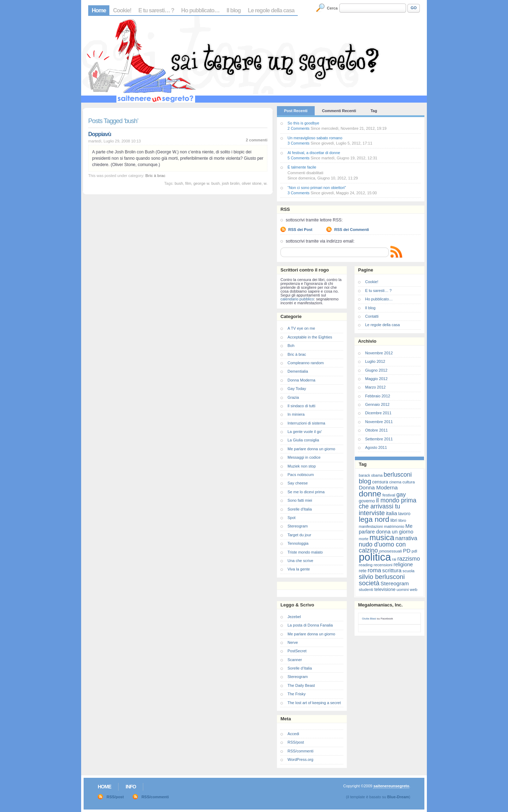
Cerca (332, 8)
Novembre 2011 (379, 422)
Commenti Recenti (339, 111)
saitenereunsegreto (391, 786)
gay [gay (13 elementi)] (401, 494)
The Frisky (297, 694)
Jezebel (294, 617)
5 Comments (298, 158)
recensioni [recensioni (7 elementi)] (383, 565)
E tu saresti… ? (156, 10)
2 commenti (257, 140)
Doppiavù (100, 134)
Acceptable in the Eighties (310, 337)
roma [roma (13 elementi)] (374, 570)
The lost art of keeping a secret (314, 703)
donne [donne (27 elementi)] (370, 494)
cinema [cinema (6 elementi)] (395, 482)
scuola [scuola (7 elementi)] (409, 571)
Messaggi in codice (304, 457)
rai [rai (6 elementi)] (394, 559)
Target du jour (299, 535)
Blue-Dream (398, 797)
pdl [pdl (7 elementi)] (415, 551)
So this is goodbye (303, 123)
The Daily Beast (301, 685)
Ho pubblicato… (201, 10)
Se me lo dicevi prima (306, 492)
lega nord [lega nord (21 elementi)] (374, 519)
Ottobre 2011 (376, 430)
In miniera (296, 414)
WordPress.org (300, 759)
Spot (292, 518)
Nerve (293, 642)
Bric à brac (155, 176)
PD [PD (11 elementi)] (407, 551)
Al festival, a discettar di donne (314, 153)
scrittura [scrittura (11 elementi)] (392, 570)
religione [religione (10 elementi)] (403, 564)
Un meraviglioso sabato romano (315, 138)
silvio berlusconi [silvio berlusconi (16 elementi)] (382, 577)
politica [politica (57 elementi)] (375, 557)
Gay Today (297, 389)
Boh (291, 346)
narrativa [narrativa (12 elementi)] (406, 538)
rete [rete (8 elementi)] (363, 571)
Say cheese (298, 483)
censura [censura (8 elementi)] (380, 482)
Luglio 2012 (375, 361)
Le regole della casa (271, 10)
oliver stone (252, 183)
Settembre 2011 (379, 439)
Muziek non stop (302, 466)
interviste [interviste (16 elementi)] (372, 513)
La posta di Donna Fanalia (310, 625)
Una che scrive (300, 561)
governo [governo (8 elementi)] (367, 501)
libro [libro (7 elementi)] (402, 520)
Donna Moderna (301, 380)
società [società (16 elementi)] (369, 583)
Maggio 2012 (376, 379)
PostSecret (297, 651)
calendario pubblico (297, 299)
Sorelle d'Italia (300, 509)
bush (179, 183)
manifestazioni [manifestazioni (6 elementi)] (371, 526)
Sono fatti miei (300, 500)
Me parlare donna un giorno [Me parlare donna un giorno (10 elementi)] (386, 529)
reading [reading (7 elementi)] (366, 565)
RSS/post (296, 742)
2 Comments (298, 128)
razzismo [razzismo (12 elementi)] (409, 559)
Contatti (372, 316)
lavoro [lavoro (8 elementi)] (404, 514)
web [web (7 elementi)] (414, 589)
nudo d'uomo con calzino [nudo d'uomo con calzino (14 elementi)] (382, 547)
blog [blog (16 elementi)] (365, 481)
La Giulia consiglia (303, 440)
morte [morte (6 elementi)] (364, 539)
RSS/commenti (300, 751)
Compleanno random (306, 363)
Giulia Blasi (369, 619)
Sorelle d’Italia (300, 668)
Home (99, 10)
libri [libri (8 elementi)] (394, 520)
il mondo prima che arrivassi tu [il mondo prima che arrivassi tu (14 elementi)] (388, 503)
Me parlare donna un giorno (311, 449)
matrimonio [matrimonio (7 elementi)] (394, 526)
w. (266, 183)
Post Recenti (296, 111)
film (188, 183)
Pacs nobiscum (301, 475)
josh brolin (231, 183)
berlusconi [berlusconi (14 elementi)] (398, 475)
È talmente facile (302, 167)
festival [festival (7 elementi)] (389, 495)
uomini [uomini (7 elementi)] (403, 589)
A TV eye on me (301, 328)
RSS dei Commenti (351, 230)
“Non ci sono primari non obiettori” (317, 188)
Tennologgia (298, 543)
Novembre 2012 (379, 353)
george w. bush (207, 183)
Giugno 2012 (376, 370)
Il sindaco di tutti (301, 406)
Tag (374, 111)
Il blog (234, 10)
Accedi (293, 734)
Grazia (293, 397)
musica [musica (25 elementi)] (382, 538)
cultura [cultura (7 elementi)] (409, 482)
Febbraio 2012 (378, 396)
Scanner (295, 660)
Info (131, 787)
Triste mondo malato (305, 552)
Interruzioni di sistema (306, 423)
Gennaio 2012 (377, 404)
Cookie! (122, 10)
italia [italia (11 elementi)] (392, 513)
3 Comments (298, 143)
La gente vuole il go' (305, 432)
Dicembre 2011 (378, 413)
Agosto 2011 (376, 447)
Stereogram (298, 526)
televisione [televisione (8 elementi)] (385, 589)
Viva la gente (299, 569)
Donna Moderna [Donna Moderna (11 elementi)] (378, 487)
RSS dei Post (300, 230)
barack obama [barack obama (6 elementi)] (371, 475)
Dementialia (298, 371)
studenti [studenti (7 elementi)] (366, 589)
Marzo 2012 (375, 387)
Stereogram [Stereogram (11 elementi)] (395, 583)
